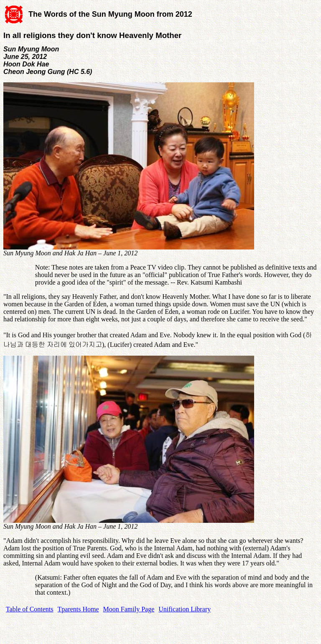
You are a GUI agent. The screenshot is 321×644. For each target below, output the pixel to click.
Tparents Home (78, 609)
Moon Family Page (129, 609)
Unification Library (185, 609)
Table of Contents (30, 609)
